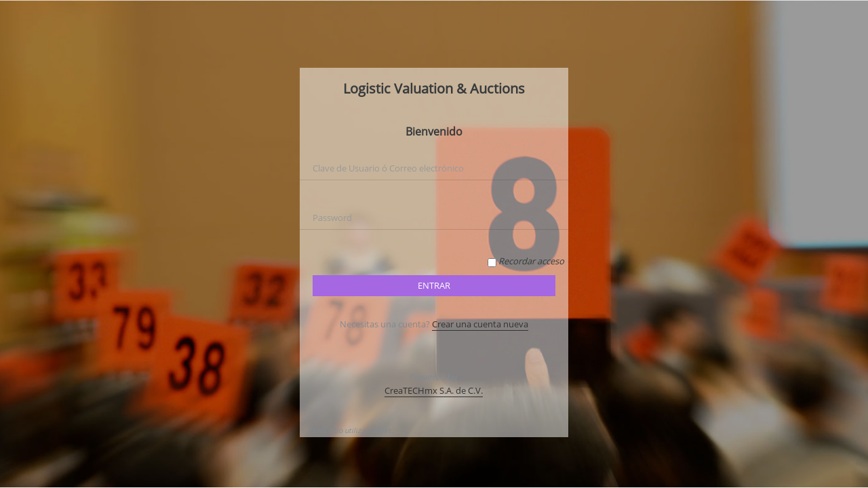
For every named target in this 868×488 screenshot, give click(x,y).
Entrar (434, 285)
